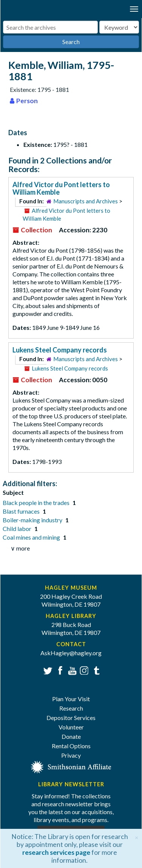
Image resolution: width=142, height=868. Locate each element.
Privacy (71, 755)
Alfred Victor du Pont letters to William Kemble (61, 188)
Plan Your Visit (71, 699)
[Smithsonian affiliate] (71, 767)
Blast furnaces (22, 511)
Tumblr (95, 670)
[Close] (137, 837)
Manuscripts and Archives (86, 201)
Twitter (47, 670)
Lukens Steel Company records (60, 350)
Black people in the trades (37, 503)
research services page (56, 852)
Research (71, 708)
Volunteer (71, 727)
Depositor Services (71, 718)
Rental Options (71, 746)
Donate (71, 736)
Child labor (18, 529)
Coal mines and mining (32, 537)
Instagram (83, 670)
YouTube (71, 670)
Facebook (59, 670)
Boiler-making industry (33, 520)
